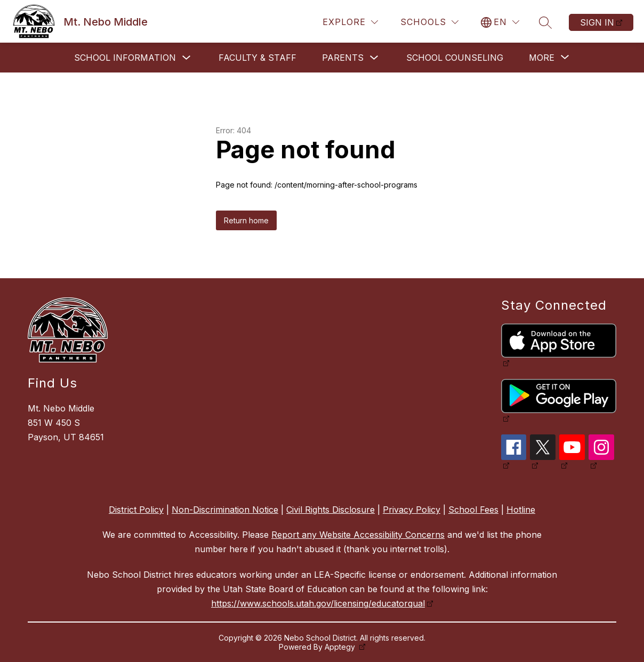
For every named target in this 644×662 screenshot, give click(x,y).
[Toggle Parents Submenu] (374, 58)
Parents (343, 58)
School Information (125, 58)
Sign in (597, 22)
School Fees (473, 510)
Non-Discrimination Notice (225, 510)
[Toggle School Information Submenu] (187, 58)
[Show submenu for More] (542, 58)
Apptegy (341, 647)
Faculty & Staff (257, 58)
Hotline (521, 510)
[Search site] (545, 22)
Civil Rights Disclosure (331, 510)
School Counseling (455, 58)
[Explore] (350, 22)
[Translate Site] (500, 22)
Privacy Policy (412, 510)
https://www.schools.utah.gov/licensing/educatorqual (318, 603)
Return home (246, 220)
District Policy (136, 510)
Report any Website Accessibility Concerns (358, 535)
